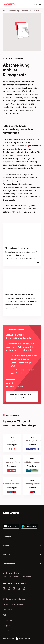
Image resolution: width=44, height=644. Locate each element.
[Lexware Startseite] (9, 4)
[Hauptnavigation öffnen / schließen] (37, 4)
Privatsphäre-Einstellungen (13, 604)
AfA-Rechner (18, 212)
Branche (24, 187)
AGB (5, 615)
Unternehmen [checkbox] (9, 564)
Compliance (7, 626)
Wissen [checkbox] (6, 546)
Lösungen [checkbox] (7, 537)
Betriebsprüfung (22, 146)
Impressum (7, 631)
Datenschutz (8, 610)
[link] (22, 513)
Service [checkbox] (6, 555)
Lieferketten (8, 620)
